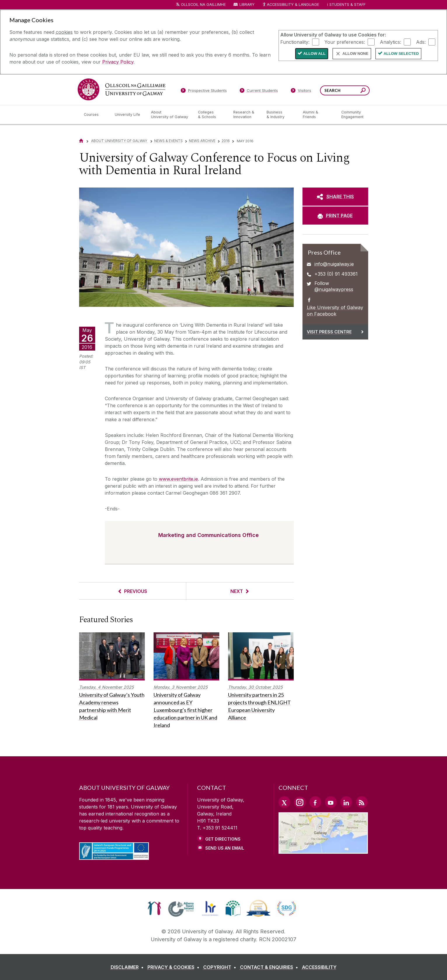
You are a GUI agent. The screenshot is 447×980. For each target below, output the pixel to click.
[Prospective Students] (204, 92)
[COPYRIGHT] (221, 967)
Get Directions (223, 839)
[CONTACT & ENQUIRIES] (270, 967)
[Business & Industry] (280, 115)
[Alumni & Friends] (317, 115)
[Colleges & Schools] (211, 115)
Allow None (355, 54)
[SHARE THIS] (335, 197)
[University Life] (128, 115)
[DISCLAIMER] (128, 967)
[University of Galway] (121, 89)
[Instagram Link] (300, 802)
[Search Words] (345, 90)
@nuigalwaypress (334, 289)
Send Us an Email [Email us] (225, 848)
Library (247, 5)
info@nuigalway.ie (334, 264)
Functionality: (295, 42)
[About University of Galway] (170, 115)
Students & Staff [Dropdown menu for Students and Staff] (347, 5)
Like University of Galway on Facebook (335, 311)
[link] (154, 908)
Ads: (421, 42)
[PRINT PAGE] (335, 216)
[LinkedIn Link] (346, 802)
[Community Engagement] (352, 115)
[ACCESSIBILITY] (319, 967)
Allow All (314, 54)
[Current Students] (259, 92)
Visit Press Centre (329, 332)
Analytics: (391, 42)
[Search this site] (363, 91)
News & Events (168, 141)
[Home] (81, 141)
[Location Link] (323, 850)
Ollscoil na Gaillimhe (203, 5)
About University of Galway (120, 141)
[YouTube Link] (331, 802)
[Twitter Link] (284, 802)
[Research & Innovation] (245, 115)
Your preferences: (345, 42)
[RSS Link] (362, 802)
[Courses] (95, 115)
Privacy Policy (118, 62)
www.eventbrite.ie (178, 479)
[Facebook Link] (315, 802)
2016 (226, 141)
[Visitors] (301, 92)
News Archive (202, 141)
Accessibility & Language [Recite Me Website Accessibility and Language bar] (291, 5)
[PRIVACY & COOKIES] (175, 967)
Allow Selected (401, 54)
